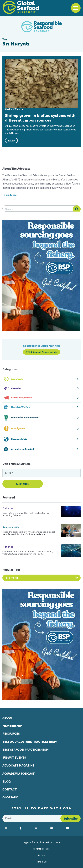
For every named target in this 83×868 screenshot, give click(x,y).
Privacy (41, 855)
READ (11, 140)
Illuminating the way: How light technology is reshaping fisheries (26, 514)
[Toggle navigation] (76, 8)
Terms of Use (41, 862)
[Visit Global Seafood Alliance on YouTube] (72, 828)
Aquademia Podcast (18, 774)
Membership (12, 726)
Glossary (10, 797)
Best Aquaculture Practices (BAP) (30, 742)
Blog (7, 782)
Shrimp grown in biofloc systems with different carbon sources (40, 118)
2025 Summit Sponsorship (42, 352)
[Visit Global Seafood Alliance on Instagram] (10, 828)
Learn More (10, 195)
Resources (11, 734)
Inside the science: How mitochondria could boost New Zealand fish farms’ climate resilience (29, 533)
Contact (10, 790)
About (8, 718)
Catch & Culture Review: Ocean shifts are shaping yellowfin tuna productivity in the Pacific (28, 553)
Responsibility (11, 527)
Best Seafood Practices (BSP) (26, 750)
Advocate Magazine (18, 766)
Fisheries (8, 508)
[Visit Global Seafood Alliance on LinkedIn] (57, 828)
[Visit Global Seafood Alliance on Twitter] (41, 828)
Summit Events (14, 758)
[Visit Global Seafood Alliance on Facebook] (25, 828)
